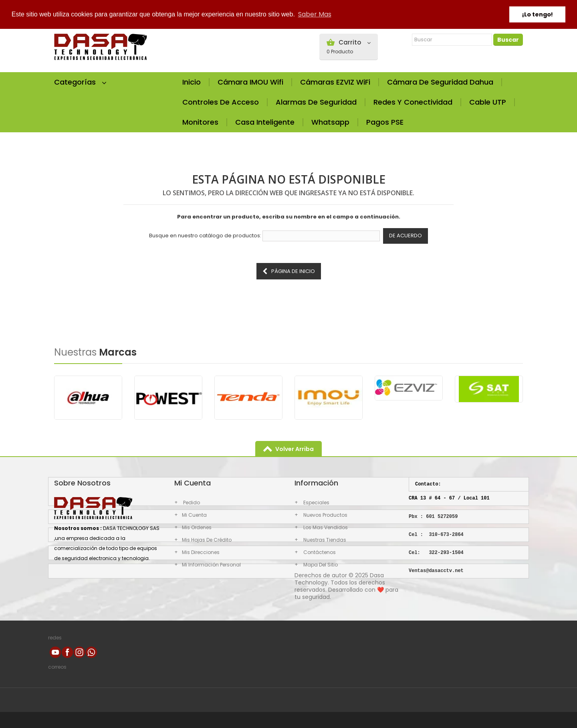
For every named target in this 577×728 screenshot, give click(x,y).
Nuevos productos (325, 515)
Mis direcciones (201, 552)
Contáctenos (319, 552)
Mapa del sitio (320, 565)
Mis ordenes (197, 527)
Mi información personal (211, 565)
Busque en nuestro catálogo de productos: (205, 236)
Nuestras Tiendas (324, 540)
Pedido (191, 503)
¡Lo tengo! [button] (538, 14)
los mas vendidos (325, 527)
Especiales (316, 503)
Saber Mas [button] (315, 14)
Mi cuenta (194, 515)
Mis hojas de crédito (207, 540)
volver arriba (295, 449)
